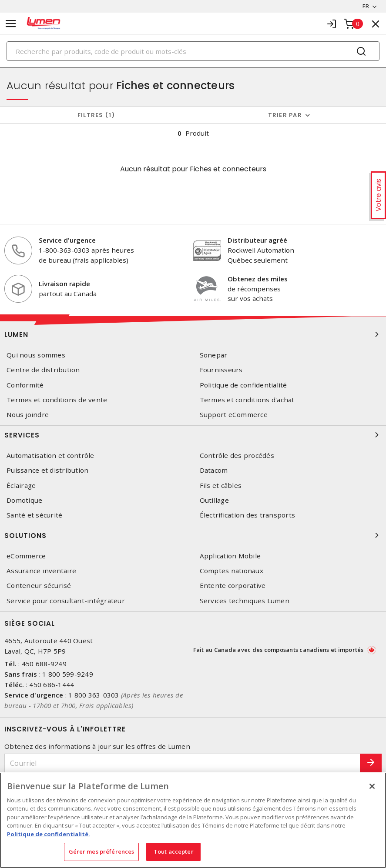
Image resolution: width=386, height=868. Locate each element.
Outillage (214, 500)
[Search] (193, 51)
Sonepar (214, 355)
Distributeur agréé (257, 240)
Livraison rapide (64, 284)
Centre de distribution (43, 370)
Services (193, 435)
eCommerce (26, 556)
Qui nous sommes (36, 355)
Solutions (193, 535)
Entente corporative (233, 586)
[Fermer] (372, 786)
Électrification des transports (248, 515)
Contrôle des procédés (237, 456)
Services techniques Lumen (245, 601)
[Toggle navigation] (11, 24)
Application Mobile (230, 556)
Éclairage (21, 486)
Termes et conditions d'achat (247, 400)
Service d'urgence (67, 240)
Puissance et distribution (47, 470)
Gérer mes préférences (102, 851)
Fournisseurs (221, 370)
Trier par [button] (285, 115)
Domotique (24, 500)
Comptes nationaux (232, 571)
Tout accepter (174, 851)
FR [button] (365, 6)
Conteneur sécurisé (39, 586)
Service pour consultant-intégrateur (66, 601)
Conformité (25, 385)
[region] (193, 820)
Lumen (193, 334)
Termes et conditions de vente (57, 400)
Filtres (96, 115)
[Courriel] (182, 763)
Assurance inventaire (41, 571)
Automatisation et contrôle (50, 456)
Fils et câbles (221, 486)
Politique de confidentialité (243, 385)
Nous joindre (28, 415)
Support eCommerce (234, 415)
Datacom (214, 470)
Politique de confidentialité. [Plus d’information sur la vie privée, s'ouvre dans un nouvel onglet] (49, 834)
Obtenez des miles (258, 279)
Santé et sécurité (34, 515)
